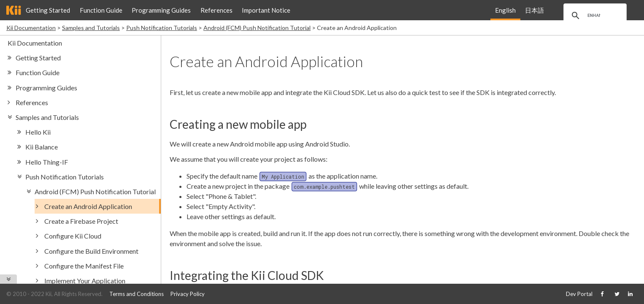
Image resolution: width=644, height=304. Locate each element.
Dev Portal (579, 294)
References (216, 10)
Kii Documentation (31, 28)
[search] (594, 16)
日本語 (534, 10)
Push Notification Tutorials (162, 28)
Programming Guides (161, 10)
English (505, 10)
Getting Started (48, 10)
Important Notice (266, 10)
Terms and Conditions (137, 294)
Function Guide (101, 10)
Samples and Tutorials (91, 28)
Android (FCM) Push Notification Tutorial (257, 28)
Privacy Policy (188, 294)
